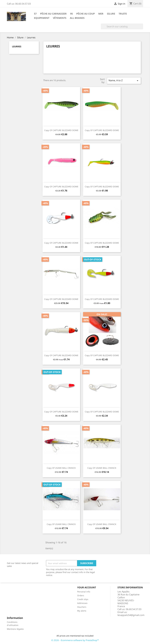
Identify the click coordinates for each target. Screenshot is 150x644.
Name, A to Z (124, 81)
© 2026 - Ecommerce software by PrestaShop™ (75, 640)
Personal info (84, 592)
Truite (123, 14)
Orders (81, 595)
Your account (87, 587)
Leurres (17, 46)
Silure (111, 14)
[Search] (122, 26)
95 (71, 14)
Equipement (42, 18)
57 (35, 14)
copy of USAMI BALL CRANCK (61, 468)
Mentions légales (15, 629)
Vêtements (60, 18)
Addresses (82, 603)
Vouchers (82, 607)
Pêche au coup (86, 14)
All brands (77, 18)
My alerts (82, 611)
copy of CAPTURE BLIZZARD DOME (61, 130)
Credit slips (83, 599)
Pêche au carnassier (53, 14)
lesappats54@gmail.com (131, 615)
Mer (101, 14)
